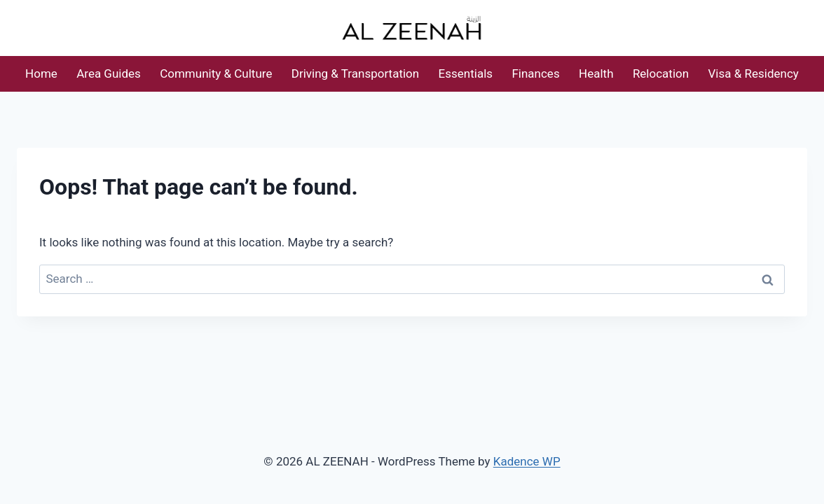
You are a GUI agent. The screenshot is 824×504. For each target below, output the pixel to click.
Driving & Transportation (355, 73)
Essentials (466, 73)
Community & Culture (216, 73)
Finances (535, 73)
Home (41, 73)
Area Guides (109, 73)
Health (596, 73)
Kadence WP (527, 461)
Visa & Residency (754, 73)
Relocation (661, 73)
